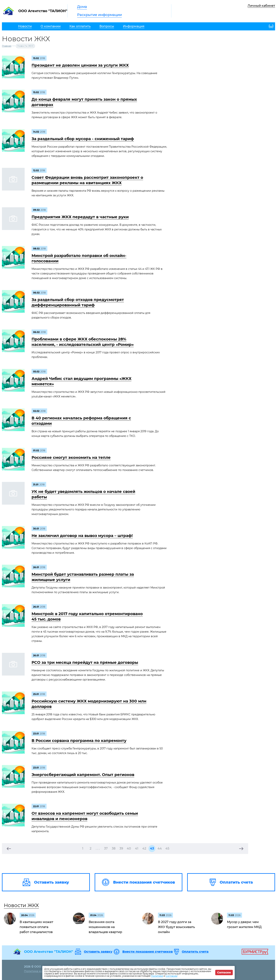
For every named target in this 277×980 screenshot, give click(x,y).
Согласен (224, 972)
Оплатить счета (195, 952)
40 (129, 848)
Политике (157, 976)
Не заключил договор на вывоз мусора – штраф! (82, 536)
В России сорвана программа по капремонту (79, 741)
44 (160, 848)
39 (121, 848)
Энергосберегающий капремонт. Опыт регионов (83, 775)
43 (152, 848)
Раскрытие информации (99, 15)
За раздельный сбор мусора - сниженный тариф (83, 139)
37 (106, 848)
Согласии (171, 976)
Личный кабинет (261, 6)
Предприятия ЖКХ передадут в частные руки (80, 217)
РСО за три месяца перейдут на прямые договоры (85, 662)
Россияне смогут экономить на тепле (71, 457)
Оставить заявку (98, 952)
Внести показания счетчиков (148, 952)
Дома (82, 7)
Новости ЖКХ (21, 905)
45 (167, 848)
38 (114, 848)
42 (144, 848)
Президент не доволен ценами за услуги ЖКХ (80, 65)
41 (137, 848)
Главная (7, 46)
